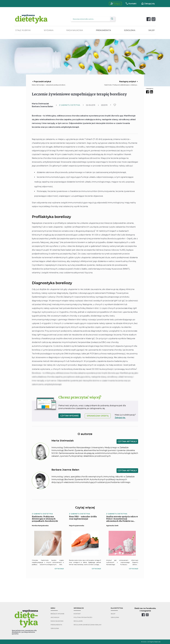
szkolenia (55, 628)
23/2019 (104, 105)
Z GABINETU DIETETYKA (70, 105)
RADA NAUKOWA (75, 30)
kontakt (77, 614)
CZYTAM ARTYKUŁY (127, 441)
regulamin (78, 621)
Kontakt (131, 4)
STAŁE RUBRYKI (23, 30)
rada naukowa (57, 621)
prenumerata (56, 625)
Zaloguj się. (120, 418)
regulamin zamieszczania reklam (87, 625)
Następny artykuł (129, 82)
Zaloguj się (148, 4)
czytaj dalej (59, 569)
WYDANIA (49, 30)
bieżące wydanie (57, 614)
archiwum (55, 617)
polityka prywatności (83, 617)
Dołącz (115, 4)
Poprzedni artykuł (41, 82)
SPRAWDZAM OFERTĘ (98, 416)
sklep (113, 614)
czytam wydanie (70, 416)
